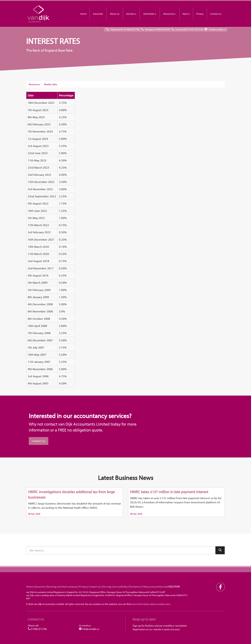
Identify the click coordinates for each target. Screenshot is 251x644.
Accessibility (120, 587)
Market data (51, 84)
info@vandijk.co (217, 29)
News (186, 14)
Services (131, 14)
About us (115, 14)
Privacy (200, 14)
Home (83, 14)
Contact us (216, 14)
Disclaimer (135, 587)
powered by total (165, 587)
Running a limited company (62, 587)
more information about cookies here (151, 604)
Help (145, 587)
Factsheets (150, 14)
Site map (107, 587)
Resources (170, 14)
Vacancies (98, 14)
